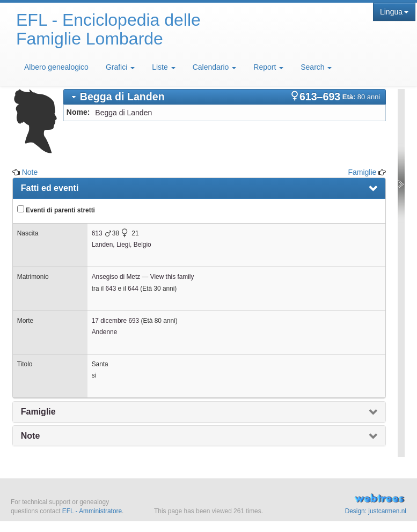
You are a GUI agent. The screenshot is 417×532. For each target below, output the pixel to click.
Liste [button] (163, 67)
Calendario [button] (215, 67)
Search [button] (316, 67)
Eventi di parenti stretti (56, 210)
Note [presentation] (31, 436)
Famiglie (362, 172)
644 (133, 289)
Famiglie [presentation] (38, 412)
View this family (172, 277)
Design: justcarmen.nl (376, 511)
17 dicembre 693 (116, 321)
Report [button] (268, 67)
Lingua (394, 12)
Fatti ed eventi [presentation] (50, 188)
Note (30, 172)
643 (111, 289)
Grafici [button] (120, 67)
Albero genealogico (56, 67)
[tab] (225, 97)
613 (97, 233)
